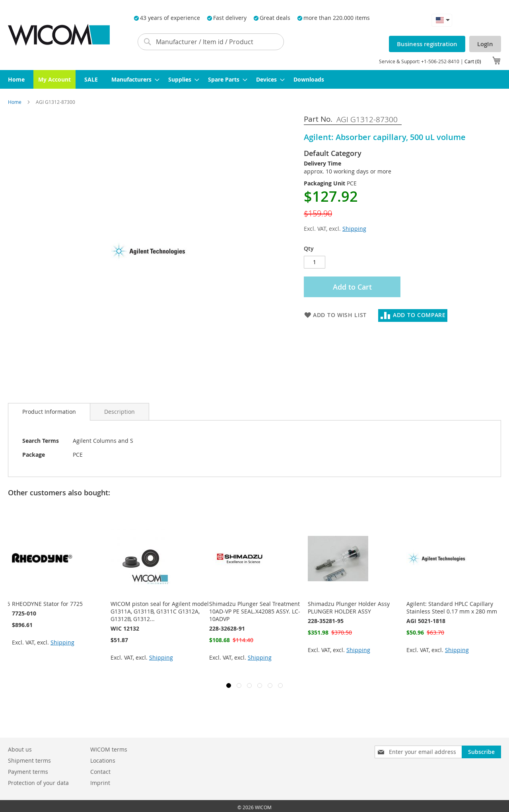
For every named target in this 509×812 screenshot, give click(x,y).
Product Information (49, 412)
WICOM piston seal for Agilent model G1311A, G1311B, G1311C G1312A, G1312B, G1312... (160, 611)
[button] (442, 20)
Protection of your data (38, 783)
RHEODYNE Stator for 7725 (47, 604)
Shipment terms (29, 760)
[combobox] (211, 42)
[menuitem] (16, 79)
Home (15, 102)
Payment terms (28, 772)
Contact (100, 772)
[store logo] (59, 35)
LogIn (485, 44)
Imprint (100, 783)
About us (20, 749)
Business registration (427, 44)
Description (119, 412)
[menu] (254, 79)
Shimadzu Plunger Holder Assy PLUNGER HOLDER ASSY (349, 608)
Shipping (354, 229)
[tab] (49, 412)
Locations (103, 760)
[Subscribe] (481, 752)
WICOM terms (109, 749)
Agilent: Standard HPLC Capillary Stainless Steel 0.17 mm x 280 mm (452, 608)
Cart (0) (473, 61)
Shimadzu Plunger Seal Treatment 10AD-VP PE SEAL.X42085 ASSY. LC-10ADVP (255, 611)
